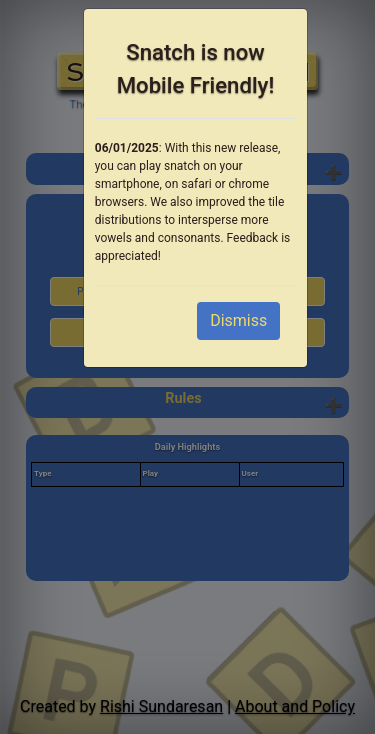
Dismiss (238, 320)
